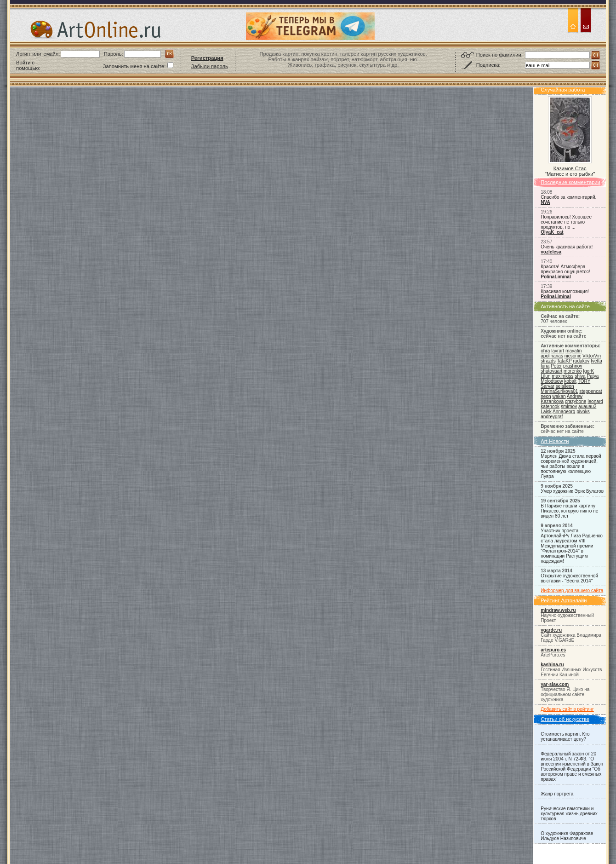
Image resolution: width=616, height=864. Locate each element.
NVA (545, 202)
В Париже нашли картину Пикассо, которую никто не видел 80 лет (569, 511)
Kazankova (552, 401)
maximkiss (562, 376)
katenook (550, 406)
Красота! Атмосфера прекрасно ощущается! (565, 269)
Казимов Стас (570, 168)
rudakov (581, 361)
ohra (545, 351)
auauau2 (587, 406)
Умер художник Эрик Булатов (572, 491)
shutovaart (551, 371)
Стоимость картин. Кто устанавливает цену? (565, 737)
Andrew (575, 396)
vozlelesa (551, 252)
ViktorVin (592, 356)
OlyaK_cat (552, 232)
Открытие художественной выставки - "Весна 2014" (569, 578)
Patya (593, 376)
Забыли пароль (210, 66)
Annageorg (564, 412)
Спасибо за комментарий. (568, 197)
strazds (548, 361)
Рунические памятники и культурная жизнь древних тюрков (569, 814)
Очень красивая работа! (567, 247)
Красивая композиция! (565, 291)
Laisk (546, 412)
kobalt (570, 381)
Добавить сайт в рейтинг (567, 709)
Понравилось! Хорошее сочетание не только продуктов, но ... (566, 222)
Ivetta (596, 361)
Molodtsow (552, 381)
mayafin (573, 351)
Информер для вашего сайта (572, 590)
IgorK (588, 371)
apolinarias (552, 356)
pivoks (583, 412)
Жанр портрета (557, 794)
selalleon (565, 386)
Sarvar (548, 386)
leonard (595, 401)
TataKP (564, 361)
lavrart (558, 351)
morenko (573, 371)
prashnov (573, 366)
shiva (580, 376)
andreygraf (552, 417)
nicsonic (573, 356)
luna (545, 366)
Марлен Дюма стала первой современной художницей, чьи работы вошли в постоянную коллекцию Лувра (571, 466)
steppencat (590, 391)
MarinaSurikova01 (559, 391)
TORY (584, 381)
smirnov (569, 406)
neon (546, 396)
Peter (556, 366)
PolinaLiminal (556, 277)
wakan (559, 396)
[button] (64, 65)
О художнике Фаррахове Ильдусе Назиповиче (567, 836)
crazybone (576, 401)
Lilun (545, 376)
